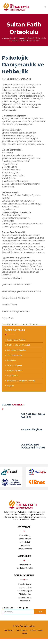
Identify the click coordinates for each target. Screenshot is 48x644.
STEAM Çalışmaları (15, 370)
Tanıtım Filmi (25, 545)
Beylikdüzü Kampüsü (25, 568)
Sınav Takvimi (13, 376)
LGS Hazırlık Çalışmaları (16, 350)
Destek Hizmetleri (25, 549)
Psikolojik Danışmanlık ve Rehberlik (21, 381)
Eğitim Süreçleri (25, 587)
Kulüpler (10, 386)
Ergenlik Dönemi (10, 305)
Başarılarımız (25, 601)
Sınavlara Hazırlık (25, 597)
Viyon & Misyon (25, 539)
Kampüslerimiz (25, 542)
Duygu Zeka (7, 318)
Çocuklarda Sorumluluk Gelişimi (16, 285)
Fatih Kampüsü (25, 565)
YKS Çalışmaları (25, 594)
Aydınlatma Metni (36, 630)
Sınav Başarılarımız (15, 355)
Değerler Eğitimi (25, 584)
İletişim (24, 634)
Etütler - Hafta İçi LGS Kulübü (19, 345)
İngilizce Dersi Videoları (16, 340)
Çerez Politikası (21, 630)
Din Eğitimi (11, 360)
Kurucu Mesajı (25, 535)
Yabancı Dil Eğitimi (14, 365)
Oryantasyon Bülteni (11, 278)
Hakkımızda (9, 630)
